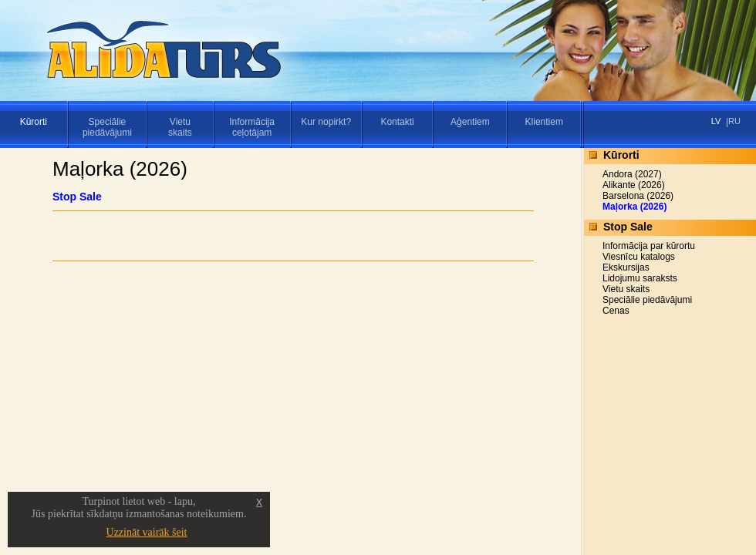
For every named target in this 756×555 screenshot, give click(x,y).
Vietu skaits (626, 289)
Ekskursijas (626, 267)
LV (716, 121)
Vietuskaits (180, 127)
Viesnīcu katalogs (639, 257)
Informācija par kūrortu (649, 246)
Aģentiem (470, 122)
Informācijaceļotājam (252, 127)
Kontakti (397, 122)
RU (734, 121)
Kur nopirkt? (326, 122)
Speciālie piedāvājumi (647, 300)
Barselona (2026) (638, 196)
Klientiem (544, 122)
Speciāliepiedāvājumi (107, 127)
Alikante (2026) (634, 185)
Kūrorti (34, 122)
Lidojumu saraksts (640, 278)
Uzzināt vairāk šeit (147, 532)
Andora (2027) (632, 174)
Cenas (616, 311)
